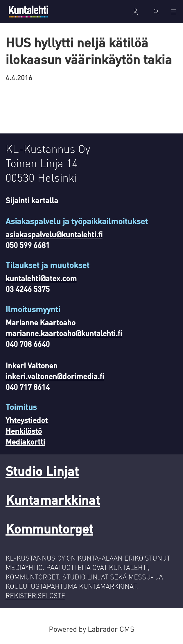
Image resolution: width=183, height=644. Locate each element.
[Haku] (156, 12)
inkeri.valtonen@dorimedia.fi (55, 376)
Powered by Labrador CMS (92, 629)
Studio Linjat (42, 471)
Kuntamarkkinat (53, 500)
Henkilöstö (24, 431)
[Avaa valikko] (174, 12)
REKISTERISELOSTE (35, 595)
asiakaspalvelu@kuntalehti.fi (54, 234)
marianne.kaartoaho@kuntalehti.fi (64, 333)
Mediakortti (25, 441)
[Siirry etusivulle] (28, 11)
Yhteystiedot (27, 420)
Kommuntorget (49, 528)
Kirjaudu (135, 12)
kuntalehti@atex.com (41, 278)
